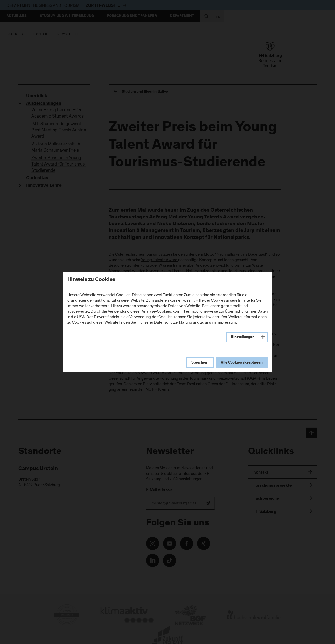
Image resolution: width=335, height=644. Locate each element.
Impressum (226, 322)
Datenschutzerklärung (173, 322)
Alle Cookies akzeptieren (242, 363)
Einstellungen (243, 337)
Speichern (200, 363)
